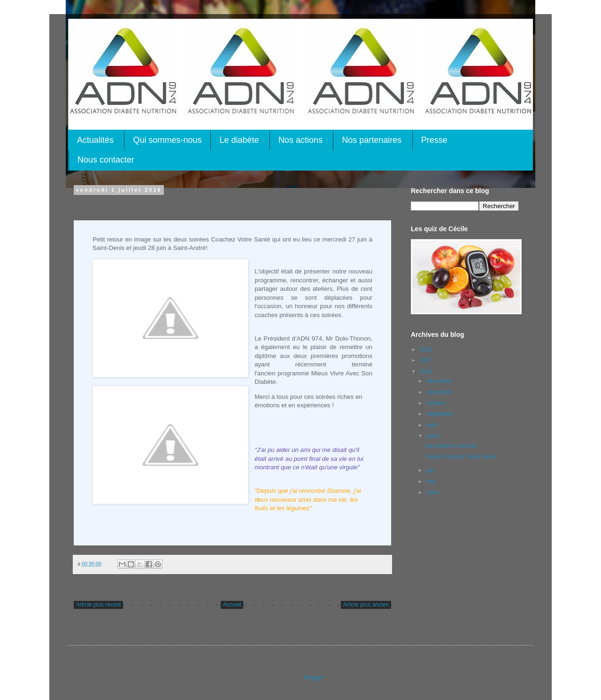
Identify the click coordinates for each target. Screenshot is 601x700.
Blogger (313, 677)
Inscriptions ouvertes (451, 446)
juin (431, 470)
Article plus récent (98, 605)
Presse (434, 140)
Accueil (232, 605)
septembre (440, 414)
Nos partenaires (372, 140)
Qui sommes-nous (167, 140)
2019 (427, 350)
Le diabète (239, 140)
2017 (427, 360)
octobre (436, 403)
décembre (440, 381)
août (433, 425)
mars (433, 492)
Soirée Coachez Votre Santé (460, 457)
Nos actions (300, 140)
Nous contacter (106, 160)
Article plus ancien (366, 605)
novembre (440, 392)
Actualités (95, 140)
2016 (427, 372)
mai (432, 482)
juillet (434, 436)
